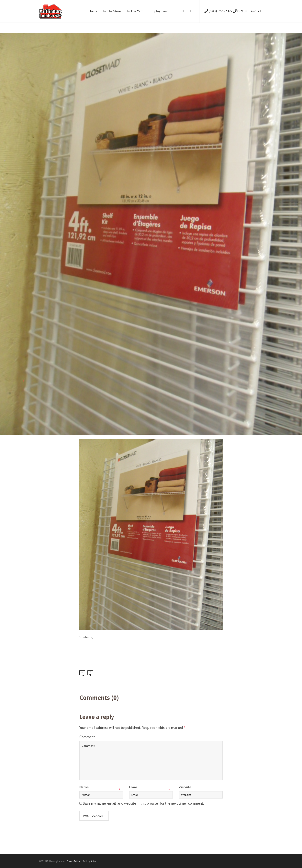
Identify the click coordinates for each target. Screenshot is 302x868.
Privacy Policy (73, 861)
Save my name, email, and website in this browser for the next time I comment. (143, 803)
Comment (87, 737)
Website (185, 787)
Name (84, 787)
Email (133, 787)
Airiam (94, 861)
